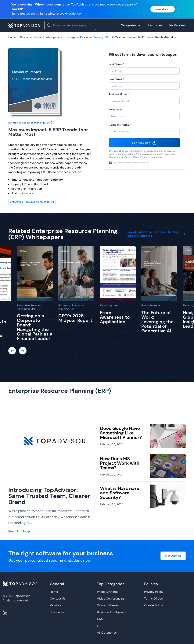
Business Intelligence (112, 612)
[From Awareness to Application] (118, 273)
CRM (100, 619)
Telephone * (116, 110)
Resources (57, 612)
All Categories (107, 633)
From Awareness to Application (115, 317)
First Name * (117, 64)
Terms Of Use (154, 599)
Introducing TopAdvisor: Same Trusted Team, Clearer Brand (49, 496)
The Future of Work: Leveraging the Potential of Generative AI (157, 322)
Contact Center (108, 605)
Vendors (56, 605)
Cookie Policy (154, 605)
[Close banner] (179, 9)
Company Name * (120, 125)
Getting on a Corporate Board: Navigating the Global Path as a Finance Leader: (35, 327)
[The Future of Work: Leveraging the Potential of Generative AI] (159, 273)
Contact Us (58, 599)
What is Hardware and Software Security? (120, 493)
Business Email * (119, 94)
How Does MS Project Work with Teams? (120, 463)
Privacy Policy (132, 157)
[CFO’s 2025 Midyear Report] (76, 273)
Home (54, 592)
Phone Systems (109, 305)
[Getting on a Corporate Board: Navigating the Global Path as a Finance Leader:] (35, 273)
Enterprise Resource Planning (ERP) (30, 123)
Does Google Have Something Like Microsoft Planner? (121, 433)
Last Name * (117, 79)
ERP (100, 626)
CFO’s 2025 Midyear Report (75, 318)
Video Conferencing (111, 599)
